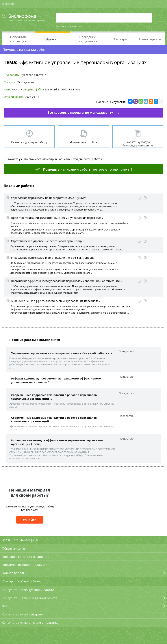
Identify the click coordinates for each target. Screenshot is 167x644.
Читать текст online (83, 142)
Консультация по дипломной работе (30, 598)
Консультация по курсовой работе (28, 590)
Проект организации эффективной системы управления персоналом (57, 218)
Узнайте (30, 520)
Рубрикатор (52, 39)
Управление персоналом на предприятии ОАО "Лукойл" (49, 198)
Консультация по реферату (22, 614)
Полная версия (13, 573)
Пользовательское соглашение (26, 557)
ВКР (5, 606)
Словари (120, 39)
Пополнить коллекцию (19, 39)
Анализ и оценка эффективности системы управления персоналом (56, 301)
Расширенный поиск (69, 26)
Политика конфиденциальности (26, 565)
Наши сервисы (150, 39)
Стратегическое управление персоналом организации (48, 241)
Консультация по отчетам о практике (30, 622)
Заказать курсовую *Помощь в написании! (138, 144)
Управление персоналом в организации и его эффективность (52, 258)
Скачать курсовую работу (29, 142)
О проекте (8, 4)
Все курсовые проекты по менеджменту (80, 112)
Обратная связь (14, 548)
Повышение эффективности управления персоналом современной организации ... (67, 281)
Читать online (145, 198)
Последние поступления (88, 39)
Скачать (75, 89)
